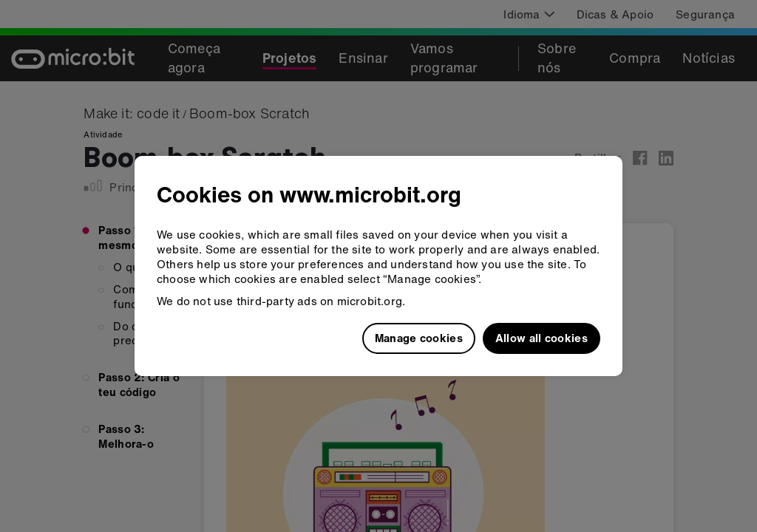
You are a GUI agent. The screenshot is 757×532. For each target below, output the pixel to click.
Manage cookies (419, 338)
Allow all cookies (542, 338)
